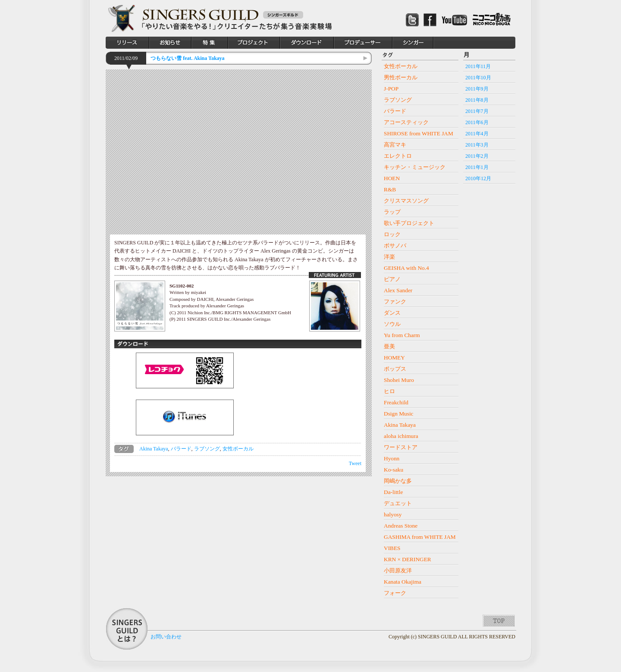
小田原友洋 (398, 570)
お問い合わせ (166, 637)
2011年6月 (477, 122)
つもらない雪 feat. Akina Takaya (187, 58)
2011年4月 (477, 134)
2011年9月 (477, 89)
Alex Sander (398, 290)
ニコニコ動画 (492, 20)
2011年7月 (477, 111)
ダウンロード (307, 43)
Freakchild (396, 402)
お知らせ (170, 43)
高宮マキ (395, 145)
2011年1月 (477, 167)
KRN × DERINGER (408, 559)
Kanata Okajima (403, 582)
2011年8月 (477, 100)
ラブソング (207, 449)
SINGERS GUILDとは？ (127, 629)
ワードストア (401, 447)
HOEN (392, 178)
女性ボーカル (238, 449)
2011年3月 (477, 145)
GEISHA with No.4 (406, 268)
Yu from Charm (402, 335)
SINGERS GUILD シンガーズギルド (122, 18)
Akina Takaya (154, 449)
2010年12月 (478, 178)
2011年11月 (478, 66)
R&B (390, 189)
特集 (210, 43)
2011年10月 (478, 78)
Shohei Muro (399, 380)
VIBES (392, 548)
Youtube (454, 20)
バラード (181, 449)
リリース (127, 43)
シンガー (413, 43)
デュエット (398, 503)
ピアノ (392, 279)
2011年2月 (477, 156)
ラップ (392, 212)
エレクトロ (398, 156)
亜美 (389, 346)
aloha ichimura (401, 436)
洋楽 (389, 257)
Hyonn (392, 458)
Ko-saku (394, 470)
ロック (392, 234)
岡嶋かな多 (398, 481)
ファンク (395, 302)
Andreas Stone (401, 526)
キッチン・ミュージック (415, 167)
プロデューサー (363, 43)
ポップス (395, 369)
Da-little (393, 492)
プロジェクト (254, 43)
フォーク (395, 593)
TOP (499, 621)
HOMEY (394, 358)
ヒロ (389, 391)
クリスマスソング (406, 201)
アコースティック (406, 122)
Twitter (412, 20)
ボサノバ (395, 245)
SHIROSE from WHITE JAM (419, 133)
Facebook (430, 20)
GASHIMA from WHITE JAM (420, 537)
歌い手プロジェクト (409, 223)
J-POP (391, 89)
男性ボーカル (401, 77)
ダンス (392, 313)
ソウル (392, 324)
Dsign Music (399, 414)
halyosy (393, 514)
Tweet (355, 463)
